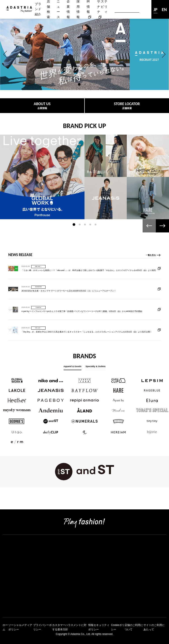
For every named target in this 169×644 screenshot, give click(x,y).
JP (155, 9)
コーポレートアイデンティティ (27, 561)
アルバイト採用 (15, 597)
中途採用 (10, 591)
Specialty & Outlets (96, 366)
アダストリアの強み (18, 573)
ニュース (10, 603)
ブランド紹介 (38, 9)
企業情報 (10, 555)
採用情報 (10, 579)
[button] (5, 54)
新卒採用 (10, 585)
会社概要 (10, 567)
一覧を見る (151, 275)
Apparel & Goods (73, 366)
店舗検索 (10, 549)
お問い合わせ (13, 609)
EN (164, 9)
